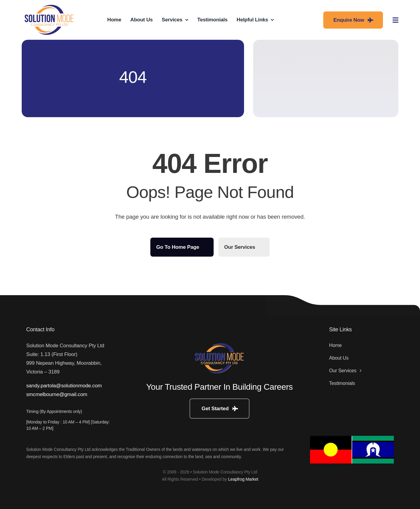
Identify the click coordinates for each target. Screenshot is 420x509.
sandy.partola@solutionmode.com (64, 386)
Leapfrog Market (243, 479)
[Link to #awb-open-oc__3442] (395, 20)
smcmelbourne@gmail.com (57, 394)
